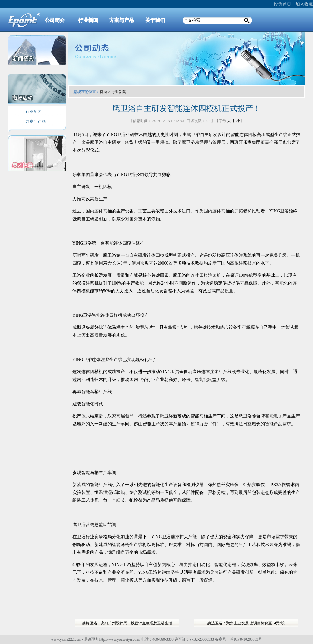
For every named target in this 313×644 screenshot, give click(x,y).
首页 (103, 92)
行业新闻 (119, 92)
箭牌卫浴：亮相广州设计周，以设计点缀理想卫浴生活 (127, 623)
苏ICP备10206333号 (246, 639)
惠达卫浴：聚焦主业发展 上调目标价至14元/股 (246, 623)
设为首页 (282, 4)
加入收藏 (304, 4)
